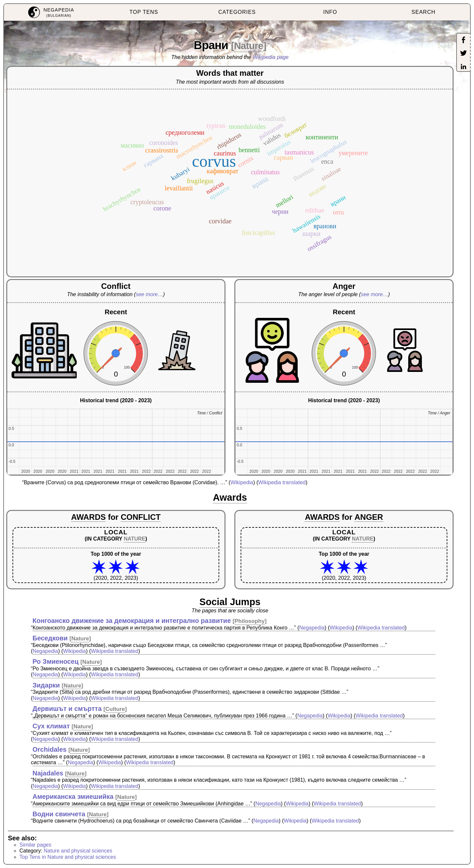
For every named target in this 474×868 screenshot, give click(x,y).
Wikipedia (242, 482)
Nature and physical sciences (78, 851)
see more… (149, 294)
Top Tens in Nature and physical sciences (68, 857)
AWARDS (88, 517)
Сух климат (51, 726)
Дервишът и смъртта (67, 709)
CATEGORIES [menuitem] (237, 12)
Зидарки (46, 685)
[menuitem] (51, 12)
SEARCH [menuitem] (423, 12)
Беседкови (50, 638)
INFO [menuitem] (330, 12)
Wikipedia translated (282, 482)
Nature (249, 46)
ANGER (369, 517)
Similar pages (35, 845)
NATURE (134, 539)
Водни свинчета (59, 814)
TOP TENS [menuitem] (144, 12)
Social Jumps (230, 602)
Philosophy (250, 621)
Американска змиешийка (73, 797)
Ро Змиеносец (56, 661)
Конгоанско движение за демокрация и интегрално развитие (132, 621)
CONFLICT (141, 517)
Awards (230, 497)
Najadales (48, 773)
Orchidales (50, 749)
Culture (115, 709)
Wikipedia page (271, 57)
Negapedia (312, 628)
